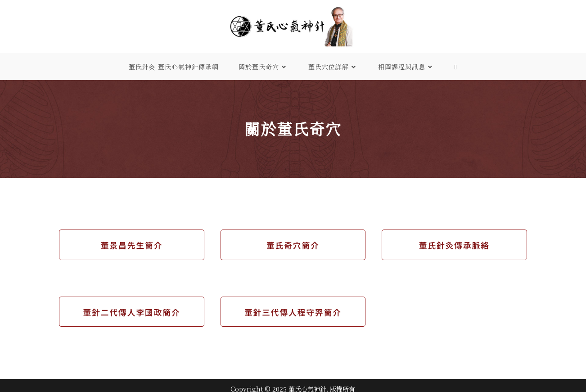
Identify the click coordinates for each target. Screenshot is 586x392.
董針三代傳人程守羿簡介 (293, 312)
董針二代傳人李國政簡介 (132, 312)
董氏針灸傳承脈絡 (454, 245)
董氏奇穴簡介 (293, 245)
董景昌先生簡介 (132, 245)
